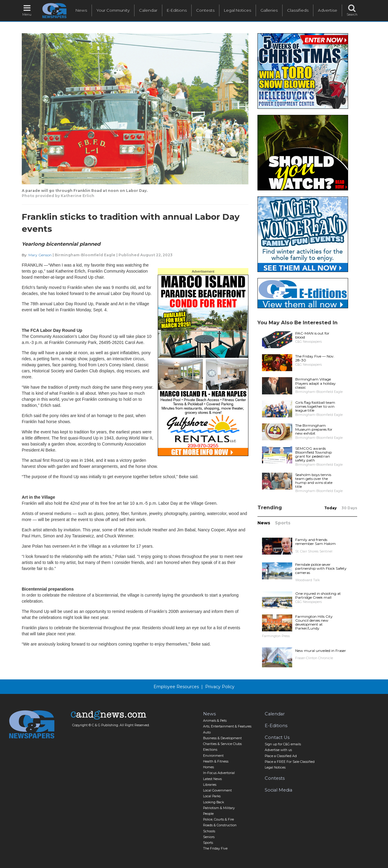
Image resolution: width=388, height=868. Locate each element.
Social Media (278, 790)
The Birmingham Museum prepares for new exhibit (314, 429)
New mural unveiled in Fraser (321, 651)
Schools (209, 831)
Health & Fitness (216, 761)
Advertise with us (278, 750)
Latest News (212, 779)
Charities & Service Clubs (222, 744)
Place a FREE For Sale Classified (290, 762)
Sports (283, 523)
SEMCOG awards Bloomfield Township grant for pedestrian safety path (314, 454)
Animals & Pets (215, 721)
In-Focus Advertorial (219, 773)
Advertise (328, 10)
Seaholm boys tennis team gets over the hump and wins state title (314, 481)
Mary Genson (40, 255)
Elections (210, 750)
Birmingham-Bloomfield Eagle (85, 255)
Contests (205, 10)
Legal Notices (238, 10)
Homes (209, 767)
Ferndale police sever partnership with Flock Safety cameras (321, 568)
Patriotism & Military (219, 808)
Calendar (148, 10)
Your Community (113, 10)
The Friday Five (215, 849)
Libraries (210, 785)
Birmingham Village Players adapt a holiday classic (315, 383)
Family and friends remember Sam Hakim (315, 542)
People (208, 814)
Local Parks (212, 796)
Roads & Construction (220, 825)
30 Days (349, 508)
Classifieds (298, 10)
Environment (213, 756)
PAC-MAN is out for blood (312, 335)
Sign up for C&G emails (283, 744)
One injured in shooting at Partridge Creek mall (318, 595)
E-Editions (177, 10)
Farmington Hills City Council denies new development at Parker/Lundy (314, 622)
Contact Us (277, 737)
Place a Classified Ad (281, 756)
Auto (207, 732)
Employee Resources (176, 687)
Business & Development (222, 738)
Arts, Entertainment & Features (227, 726)
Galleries (269, 10)
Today (330, 508)
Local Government (217, 790)
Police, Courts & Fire (218, 819)
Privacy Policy (220, 687)
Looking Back (213, 802)
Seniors (209, 837)
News (81, 10)
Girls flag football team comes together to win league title (315, 406)
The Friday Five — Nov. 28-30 (315, 358)
